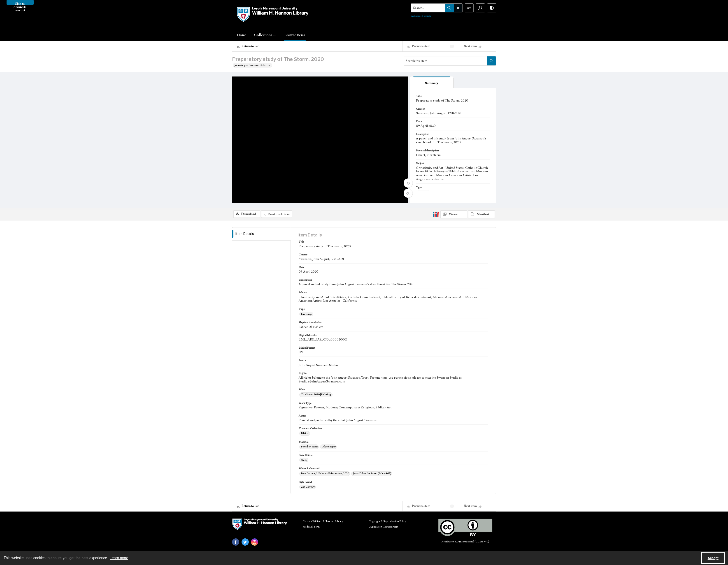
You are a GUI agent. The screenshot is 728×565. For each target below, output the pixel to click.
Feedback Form (311, 527)
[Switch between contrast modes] (492, 8)
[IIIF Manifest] (481, 214)
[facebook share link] (236, 542)
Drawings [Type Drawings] (307, 314)
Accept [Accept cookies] (713, 558)
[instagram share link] (255, 542)
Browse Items (295, 35)
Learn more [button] (119, 558)
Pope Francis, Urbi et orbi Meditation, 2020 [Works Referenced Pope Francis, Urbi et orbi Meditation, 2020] (325, 474)
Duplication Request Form (383, 527)
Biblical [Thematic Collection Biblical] (305, 433)
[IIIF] (436, 214)
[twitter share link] (245, 542)
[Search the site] (428, 8)
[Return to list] (252, 46)
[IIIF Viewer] (454, 214)
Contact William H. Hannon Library (323, 521)
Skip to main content (20, 3)
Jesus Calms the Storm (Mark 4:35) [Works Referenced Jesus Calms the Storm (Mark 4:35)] (372, 474)
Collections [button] (265, 35)
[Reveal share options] (469, 8)
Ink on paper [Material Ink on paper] (329, 447)
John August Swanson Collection (253, 65)
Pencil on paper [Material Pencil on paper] (309, 447)
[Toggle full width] (408, 183)
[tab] (432, 82)
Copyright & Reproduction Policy (387, 521)
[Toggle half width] (408, 193)
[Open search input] (458, 8)
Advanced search (421, 16)
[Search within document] (491, 61)
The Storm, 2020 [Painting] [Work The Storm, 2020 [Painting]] (316, 395)
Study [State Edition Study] (304, 460)
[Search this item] (445, 61)
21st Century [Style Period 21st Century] (308, 487)
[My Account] (480, 8)
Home (242, 35)
